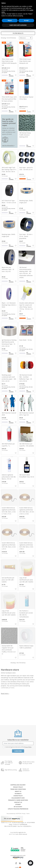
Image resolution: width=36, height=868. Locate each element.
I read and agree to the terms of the (18, 747)
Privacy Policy (28, 747)
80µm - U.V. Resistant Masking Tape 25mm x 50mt (9, 305)
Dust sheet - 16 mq (25, 340)
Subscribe (18, 751)
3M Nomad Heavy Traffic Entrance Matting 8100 (25, 135)
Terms (28, 814)
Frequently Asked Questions (18, 800)
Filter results (18, 33)
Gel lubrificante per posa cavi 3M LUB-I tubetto (8, 580)
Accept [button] (26, 20)
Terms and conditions (18, 789)
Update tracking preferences (18, 809)
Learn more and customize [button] (18, 25)
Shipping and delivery (18, 785)
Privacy (24, 814)
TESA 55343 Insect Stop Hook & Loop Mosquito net (25, 61)
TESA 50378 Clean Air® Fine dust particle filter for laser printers (9, 99)
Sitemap (18, 804)
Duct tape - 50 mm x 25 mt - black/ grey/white (26, 236)
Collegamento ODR (18, 798)
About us (18, 791)
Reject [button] (10, 20)
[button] (30, 863)
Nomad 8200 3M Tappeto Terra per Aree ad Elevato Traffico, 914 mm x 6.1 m (9, 650)
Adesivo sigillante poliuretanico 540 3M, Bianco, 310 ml (9, 477)
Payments (18, 794)
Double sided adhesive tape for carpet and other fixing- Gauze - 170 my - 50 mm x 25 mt (27, 307)
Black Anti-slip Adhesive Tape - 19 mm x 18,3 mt (8, 269)
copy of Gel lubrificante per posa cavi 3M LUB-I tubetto (26, 580)
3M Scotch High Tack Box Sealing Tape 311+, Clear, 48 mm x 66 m (9, 170)
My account (18, 807)
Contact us (18, 802)
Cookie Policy (18, 796)
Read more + (5, 693)
